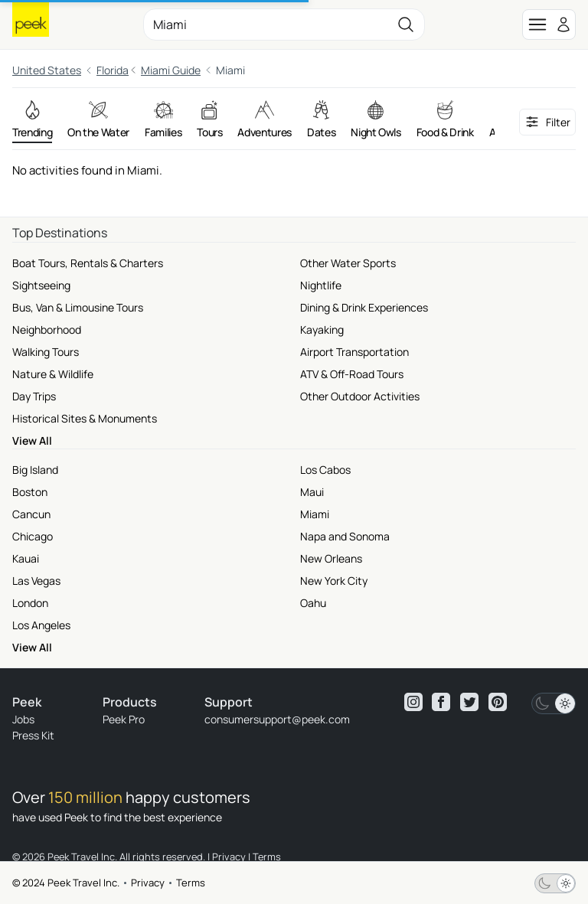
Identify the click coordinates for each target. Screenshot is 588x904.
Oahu (313, 603)
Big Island (35, 470)
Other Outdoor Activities (360, 396)
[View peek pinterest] (498, 702)
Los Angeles (41, 625)
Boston (30, 492)
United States (47, 70)
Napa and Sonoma (345, 536)
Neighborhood (47, 330)
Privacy (148, 883)
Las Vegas (36, 581)
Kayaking (322, 330)
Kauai (26, 558)
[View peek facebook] (441, 702)
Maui (312, 492)
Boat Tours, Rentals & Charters (88, 263)
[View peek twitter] (469, 702)
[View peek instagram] (413, 702)
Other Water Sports (348, 263)
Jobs (23, 719)
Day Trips (34, 396)
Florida (113, 70)
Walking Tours (46, 352)
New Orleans (331, 558)
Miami (315, 514)
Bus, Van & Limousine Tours (78, 307)
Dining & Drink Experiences (364, 307)
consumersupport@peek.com (277, 719)
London (30, 603)
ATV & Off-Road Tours (352, 374)
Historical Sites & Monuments (85, 418)
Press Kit (33, 735)
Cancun (31, 514)
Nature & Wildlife (53, 374)
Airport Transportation (354, 352)
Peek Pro (124, 719)
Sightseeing (41, 285)
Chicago (33, 536)
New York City (334, 581)
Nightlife (321, 285)
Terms (191, 883)
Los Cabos (325, 470)
